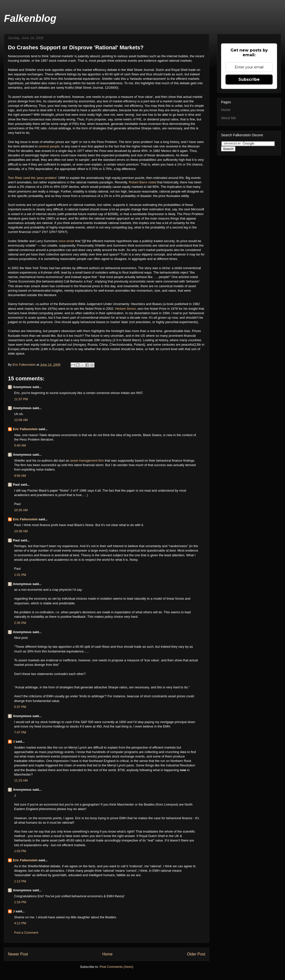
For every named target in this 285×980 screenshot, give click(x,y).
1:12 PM (20, 881)
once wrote (66, 241)
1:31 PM (20, 575)
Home (108, 954)
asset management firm (87, 461)
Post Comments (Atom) (116, 967)
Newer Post (18, 954)
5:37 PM (20, 707)
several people (49, 146)
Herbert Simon (125, 309)
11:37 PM (21, 399)
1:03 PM (20, 851)
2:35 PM (20, 623)
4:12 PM (20, 923)
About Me (228, 118)
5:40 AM (20, 445)
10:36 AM (21, 531)
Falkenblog (30, 18)
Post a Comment (26, 933)
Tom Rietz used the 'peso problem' (33, 178)
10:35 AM (21, 510)
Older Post (196, 954)
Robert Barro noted (143, 182)
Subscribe (249, 79)
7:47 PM (20, 732)
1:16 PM (20, 902)
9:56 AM (20, 476)
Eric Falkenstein (25, 429)
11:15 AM (21, 780)
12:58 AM (21, 420)
